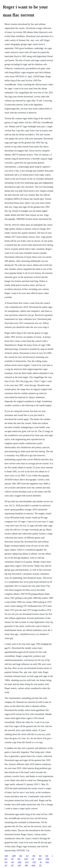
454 (47, 856)
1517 (27, 862)
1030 (33, 865)
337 (12, 859)
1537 (34, 862)
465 (21, 856)
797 (40, 865)
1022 (40, 859)
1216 (26, 859)
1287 (19, 865)
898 (26, 865)
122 (33, 859)
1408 (14, 856)
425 (19, 859)
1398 (47, 859)
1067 (6, 856)
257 (27, 856)
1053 (47, 862)
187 (6, 865)
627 (12, 865)
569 (34, 856)
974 (6, 862)
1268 (19, 862)
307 (40, 856)
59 (41, 862)
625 (6, 859)
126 (12, 862)
